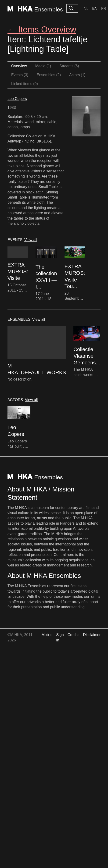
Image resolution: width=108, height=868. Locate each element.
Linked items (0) (25, 84)
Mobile (47, 635)
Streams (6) (69, 66)
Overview (19, 66)
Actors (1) (77, 75)
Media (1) (43, 66)
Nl (86, 9)
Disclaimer (92, 635)
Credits (74, 635)
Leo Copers (17, 99)
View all (31, 240)
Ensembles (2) (49, 75)
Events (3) (20, 75)
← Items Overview (42, 30)
